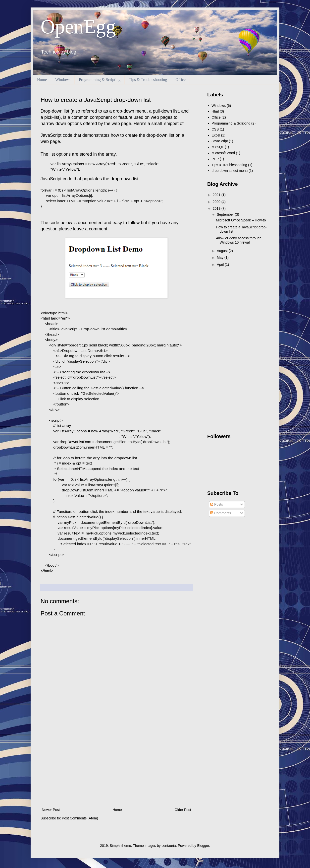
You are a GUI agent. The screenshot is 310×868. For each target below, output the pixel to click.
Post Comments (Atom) (80, 818)
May (220, 258)
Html (215, 111)
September (226, 214)
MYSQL (218, 147)
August (223, 251)
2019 (217, 208)
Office (181, 80)
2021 (217, 195)
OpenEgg (78, 27)
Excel (216, 135)
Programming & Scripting (100, 80)
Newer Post (51, 810)
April (221, 265)
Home (42, 80)
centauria (169, 846)
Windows (63, 80)
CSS (215, 129)
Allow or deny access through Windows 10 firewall (239, 240)
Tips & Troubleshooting (148, 80)
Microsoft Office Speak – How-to (241, 220)
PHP (215, 159)
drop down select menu (230, 171)
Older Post (183, 810)
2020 (217, 202)
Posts (217, 504)
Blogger (203, 846)
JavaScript (220, 141)
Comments (221, 513)
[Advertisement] (116, 766)
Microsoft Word (223, 153)
